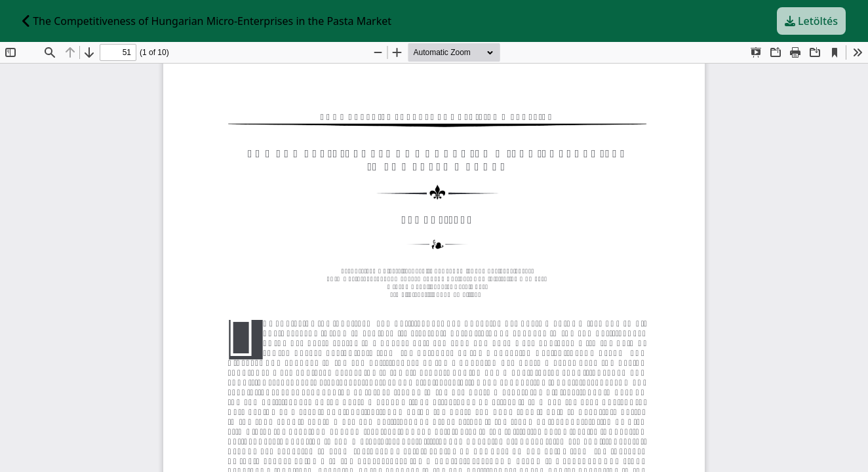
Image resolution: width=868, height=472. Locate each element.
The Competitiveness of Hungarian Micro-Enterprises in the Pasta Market (207, 21)
